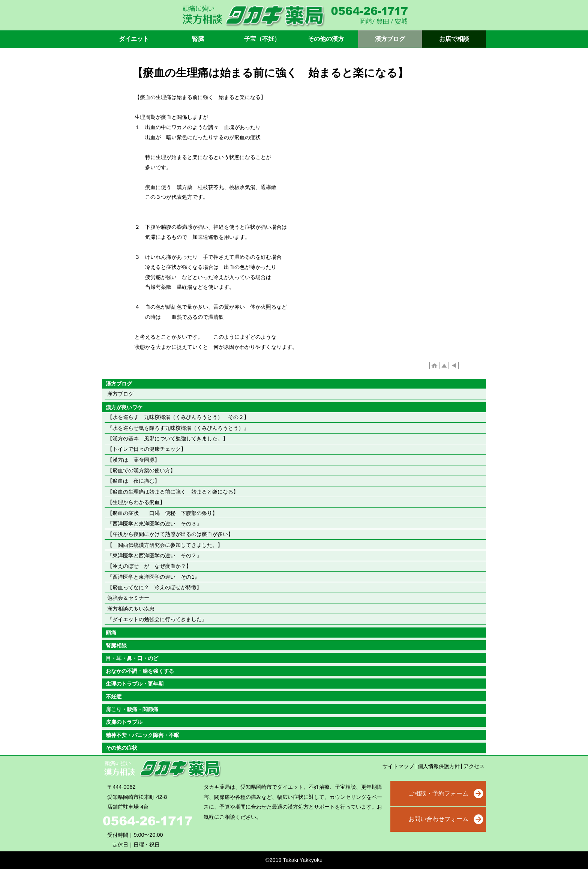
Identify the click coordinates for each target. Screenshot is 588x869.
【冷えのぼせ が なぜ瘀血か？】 (149, 566)
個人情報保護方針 (439, 766)
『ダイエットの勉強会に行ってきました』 (157, 619)
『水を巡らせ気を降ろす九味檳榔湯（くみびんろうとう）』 (178, 428)
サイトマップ (398, 766)
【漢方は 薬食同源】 (133, 460)
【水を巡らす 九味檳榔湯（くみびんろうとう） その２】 (178, 417)
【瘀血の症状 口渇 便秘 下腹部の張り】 (162, 513)
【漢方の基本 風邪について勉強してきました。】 (168, 438)
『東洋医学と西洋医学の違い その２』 (154, 555)
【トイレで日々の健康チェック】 (147, 449)
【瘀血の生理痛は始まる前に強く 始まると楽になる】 (173, 492)
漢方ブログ (120, 394)
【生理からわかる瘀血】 (136, 502)
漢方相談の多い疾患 (131, 609)
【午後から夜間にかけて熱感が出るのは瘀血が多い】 (170, 534)
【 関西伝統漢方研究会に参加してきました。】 (165, 545)
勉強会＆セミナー (128, 598)
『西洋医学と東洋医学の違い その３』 (154, 524)
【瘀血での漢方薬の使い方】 (141, 470)
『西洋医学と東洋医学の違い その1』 (153, 577)
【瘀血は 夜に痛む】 (133, 481)
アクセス (474, 766)
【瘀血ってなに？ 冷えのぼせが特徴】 (154, 587)
